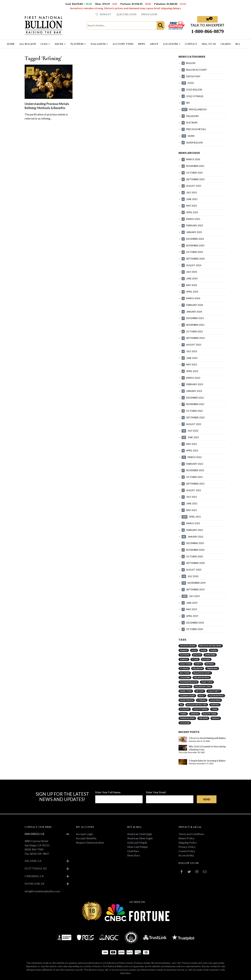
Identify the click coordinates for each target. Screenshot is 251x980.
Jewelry (184, 659)
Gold (194, 650)
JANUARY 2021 (193, 537)
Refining (210, 664)
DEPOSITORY (191, 76)
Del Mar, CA (33, 861)
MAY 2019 (189, 609)
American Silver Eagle (140, 838)
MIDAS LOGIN (149, 14)
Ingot (202, 696)
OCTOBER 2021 (192, 477)
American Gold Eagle (140, 834)
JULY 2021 (189, 497)
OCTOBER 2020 (192, 557)
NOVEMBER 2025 (193, 166)
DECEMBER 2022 (193, 398)
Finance (184, 650)
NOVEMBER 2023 (193, 325)
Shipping (215, 705)
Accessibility (186, 855)
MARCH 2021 (191, 523)
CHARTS (226, 44)
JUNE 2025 (190, 199)
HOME (11, 44)
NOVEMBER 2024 (193, 246)
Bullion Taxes (210, 714)
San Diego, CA (34, 834)
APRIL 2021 (191, 517)
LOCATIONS (170, 44)
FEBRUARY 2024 (192, 305)
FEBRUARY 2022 (192, 464)
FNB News (203, 718)
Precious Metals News (210, 646)
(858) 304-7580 (34, 849)
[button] (161, 25)
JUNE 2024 (190, 279)
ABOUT (154, 44)
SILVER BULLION (192, 143)
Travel (183, 714)
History (200, 691)
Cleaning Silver (187, 696)
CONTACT (191, 44)
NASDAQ (216, 718)
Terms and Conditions (191, 834)
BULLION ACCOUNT (194, 70)
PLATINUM (77, 44)
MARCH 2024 (191, 298)
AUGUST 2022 (191, 424)
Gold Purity (214, 691)
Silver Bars (210, 655)
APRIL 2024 (190, 292)
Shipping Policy (188, 842)
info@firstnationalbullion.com (42, 891)
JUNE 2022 (190, 437)
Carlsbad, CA (34, 876)
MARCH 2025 (191, 219)
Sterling (202, 700)
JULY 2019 (191, 596)
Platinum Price (216, 696)
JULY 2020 (190, 576)
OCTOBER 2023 (192, 332)
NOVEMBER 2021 (193, 470)
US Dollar (185, 723)
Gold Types (207, 682)
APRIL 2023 (190, 371)
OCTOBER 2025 (192, 173)
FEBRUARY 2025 (192, 226)
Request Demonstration (90, 842)
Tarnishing (212, 668)
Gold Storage (200, 709)
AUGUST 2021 (191, 490)
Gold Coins (185, 664)
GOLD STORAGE (192, 96)
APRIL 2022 (190, 451)
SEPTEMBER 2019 (193, 590)
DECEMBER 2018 (193, 623)
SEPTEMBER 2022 (193, 418)
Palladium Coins (203, 687)
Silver (203, 650)
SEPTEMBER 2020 (193, 563)
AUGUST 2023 (191, 345)
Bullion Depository (197, 705)
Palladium (198, 668)
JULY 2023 (189, 351)
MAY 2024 (189, 285)
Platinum (185, 655)
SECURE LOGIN (126, 14)
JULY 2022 (190, 431)
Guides (213, 650)
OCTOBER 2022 (192, 411)
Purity (198, 664)
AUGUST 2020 (191, 570)
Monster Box (187, 700)
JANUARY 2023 (192, 391)
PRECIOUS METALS (194, 129)
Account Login (84, 834)
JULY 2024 (189, 272)
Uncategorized (188, 646)
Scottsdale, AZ (36, 868)
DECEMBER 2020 (193, 543)
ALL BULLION (27, 44)
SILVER (59, 44)
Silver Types (186, 691)
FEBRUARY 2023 (192, 384)
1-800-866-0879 (207, 31)
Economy (185, 709)
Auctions (185, 673)
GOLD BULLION (192, 90)
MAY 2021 (189, 510)
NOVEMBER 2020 (193, 550)
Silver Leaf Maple (137, 847)
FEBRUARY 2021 (192, 530)
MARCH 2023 (191, 378)
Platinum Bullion (189, 682)
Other (195, 659)
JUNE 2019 (190, 603)
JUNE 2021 (190, 504)
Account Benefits (86, 838)
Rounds (206, 659)
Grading (195, 714)
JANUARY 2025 (192, 232)
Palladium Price (202, 678)
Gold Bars (185, 678)
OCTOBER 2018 (192, 629)
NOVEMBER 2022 (193, 404)
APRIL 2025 (190, 212)
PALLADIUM (98, 44)
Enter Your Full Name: (108, 792)
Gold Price (215, 700)
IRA (238, 44)
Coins (214, 709)
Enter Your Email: (156, 792)
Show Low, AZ (35, 883)
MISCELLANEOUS (194, 109)
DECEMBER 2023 (193, 318)
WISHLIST (103, 14)
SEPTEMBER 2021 (193, 484)
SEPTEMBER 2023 (193, 338)
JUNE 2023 (190, 358)
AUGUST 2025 (191, 186)
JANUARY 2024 (192, 312)
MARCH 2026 (191, 159)
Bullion (197, 655)
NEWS (141, 44)
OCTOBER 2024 (192, 252)
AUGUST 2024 (191, 265)
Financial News (187, 718)
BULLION (188, 63)
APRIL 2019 (190, 616)
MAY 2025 (189, 206)
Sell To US (209, 44)
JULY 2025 (189, 193)
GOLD (44, 44)
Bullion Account (202, 673)
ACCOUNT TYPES (123, 44)
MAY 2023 (189, 365)
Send (207, 799)
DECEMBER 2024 (193, 239)
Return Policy (186, 838)
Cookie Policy (187, 851)
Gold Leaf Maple (137, 842)
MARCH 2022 (192, 457)
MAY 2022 (189, 444)
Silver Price (185, 687)
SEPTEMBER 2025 (193, 179)
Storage (184, 668)
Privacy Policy (187, 847)
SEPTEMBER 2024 (193, 259)
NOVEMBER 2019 (194, 583)
